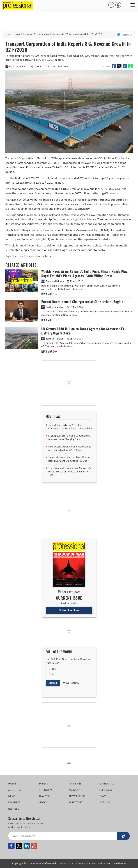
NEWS (12, 796)
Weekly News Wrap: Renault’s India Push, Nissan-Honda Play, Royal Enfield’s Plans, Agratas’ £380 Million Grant (85, 274)
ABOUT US (15, 790)
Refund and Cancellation (112, 863)
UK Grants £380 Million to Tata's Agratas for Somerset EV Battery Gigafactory (83, 331)
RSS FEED (14, 809)
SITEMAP (105, 802)
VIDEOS (43, 802)
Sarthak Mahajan (53, 307)
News (17, 34)
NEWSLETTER (77, 796)
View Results (71, 683)
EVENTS (43, 783)
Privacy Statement (86, 863)
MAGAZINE (75, 790)
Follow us (125, 35)
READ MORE (49, 294)
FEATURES (14, 802)
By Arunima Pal (17, 66)
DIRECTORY (76, 802)
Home (7, 34)
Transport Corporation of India (32, 256)
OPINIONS (75, 783)
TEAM (103, 796)
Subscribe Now (69, 610)
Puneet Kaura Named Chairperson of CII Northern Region (82, 302)
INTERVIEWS (46, 790)
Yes (54, 669)
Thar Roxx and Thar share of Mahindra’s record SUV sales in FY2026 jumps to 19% (70, 472)
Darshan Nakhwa (53, 281)
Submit (53, 683)
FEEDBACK (106, 790)
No (53, 674)
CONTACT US (107, 783)
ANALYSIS (44, 796)
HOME (12, 783)
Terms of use (66, 863)
